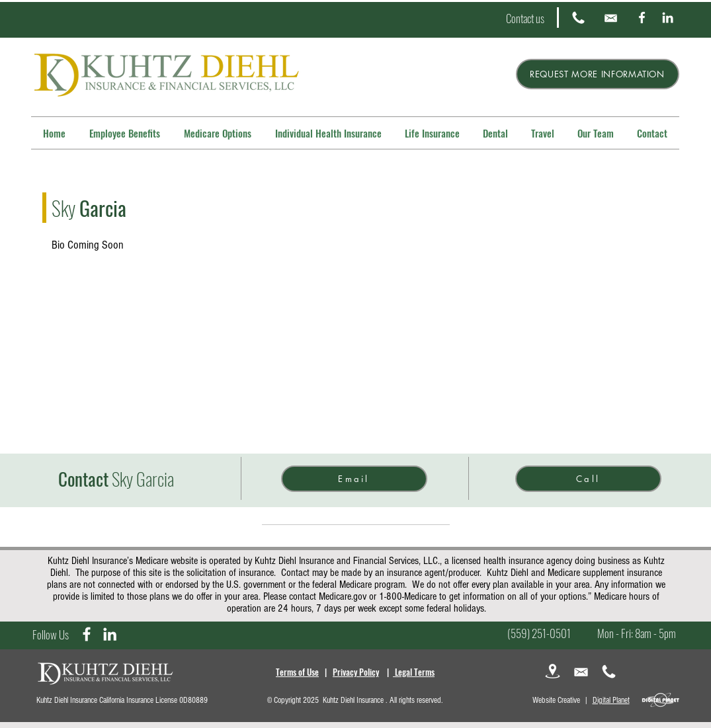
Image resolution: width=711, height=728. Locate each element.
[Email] (354, 479)
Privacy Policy (356, 672)
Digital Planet (611, 700)
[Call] (588, 479)
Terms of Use (297, 672)
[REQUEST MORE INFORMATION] (598, 74)
